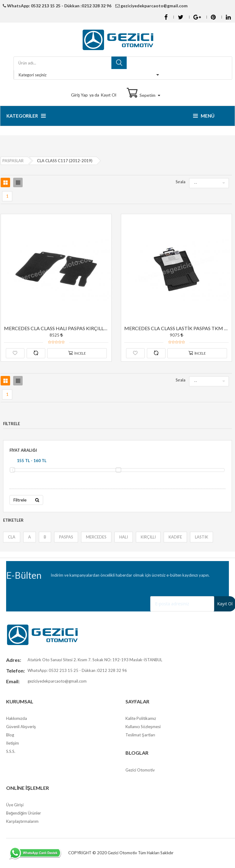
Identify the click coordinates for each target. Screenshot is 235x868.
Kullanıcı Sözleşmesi (143, 727)
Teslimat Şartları (140, 735)
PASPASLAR (13, 161)
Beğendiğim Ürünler (24, 814)
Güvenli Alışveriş (21, 727)
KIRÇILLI (148, 537)
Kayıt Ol (108, 95)
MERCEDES (96, 537)
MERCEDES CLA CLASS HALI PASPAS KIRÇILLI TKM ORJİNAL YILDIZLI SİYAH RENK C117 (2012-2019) (56, 328)
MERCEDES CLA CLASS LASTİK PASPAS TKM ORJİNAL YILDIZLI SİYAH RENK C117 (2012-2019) (177, 328)
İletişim (13, 744)
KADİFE (175, 537)
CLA (11, 537)
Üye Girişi (15, 805)
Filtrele (26, 500)
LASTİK (201, 537)
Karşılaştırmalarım (22, 822)
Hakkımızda (17, 719)
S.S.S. (11, 752)
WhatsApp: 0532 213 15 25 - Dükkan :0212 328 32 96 (57, 6)
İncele (77, 353)
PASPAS (66, 537)
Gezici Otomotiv (140, 771)
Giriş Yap (79, 95)
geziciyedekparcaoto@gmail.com (152, 6)
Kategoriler (26, 116)
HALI (123, 537)
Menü (204, 116)
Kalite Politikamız (141, 719)
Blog (10, 735)
